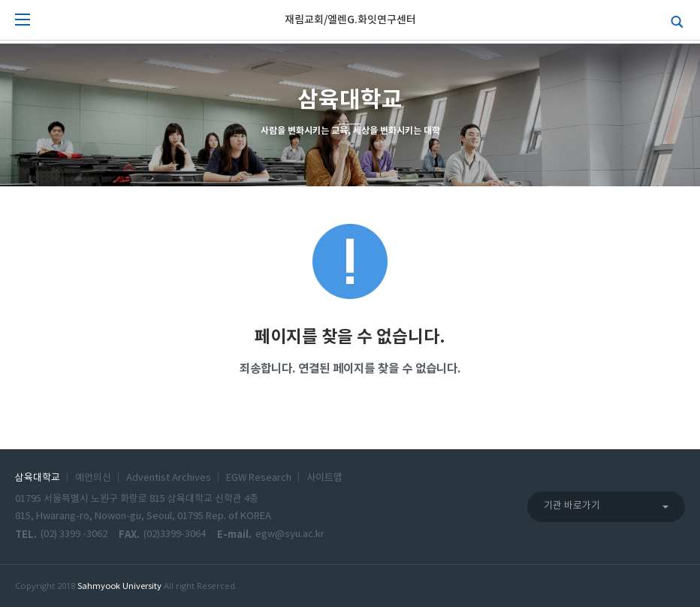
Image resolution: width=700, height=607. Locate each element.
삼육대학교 (38, 478)
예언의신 (93, 478)
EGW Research (259, 478)
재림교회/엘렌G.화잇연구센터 (350, 20)
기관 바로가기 (572, 506)
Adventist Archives (169, 478)
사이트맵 (324, 478)
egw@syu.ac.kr (290, 535)
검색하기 (674, 20)
